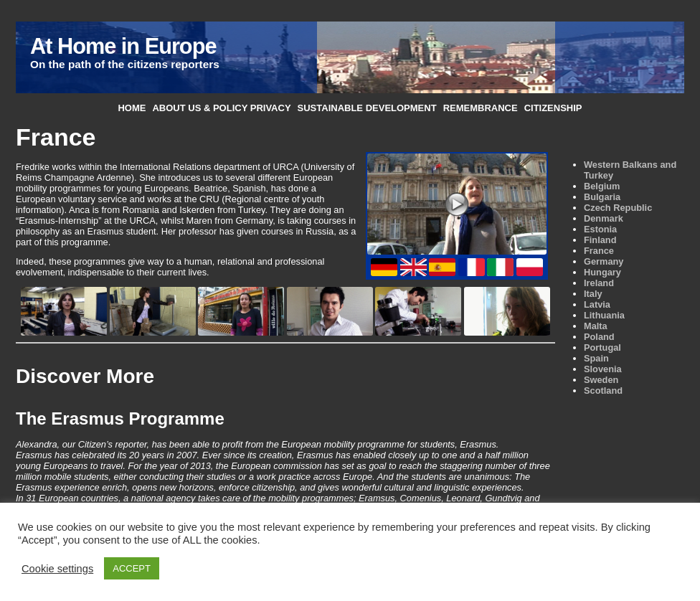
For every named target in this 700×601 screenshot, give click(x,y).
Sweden (601, 380)
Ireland (599, 283)
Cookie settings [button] (57, 569)
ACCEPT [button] (132, 568)
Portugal (602, 347)
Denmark (604, 218)
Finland (600, 240)
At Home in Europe (123, 46)
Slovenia (603, 369)
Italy (593, 294)
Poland (599, 337)
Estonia (600, 229)
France (599, 251)
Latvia (597, 304)
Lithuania (604, 315)
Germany (604, 261)
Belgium (602, 186)
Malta (596, 326)
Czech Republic (618, 208)
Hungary (602, 272)
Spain (596, 358)
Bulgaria (602, 197)
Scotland (603, 391)
